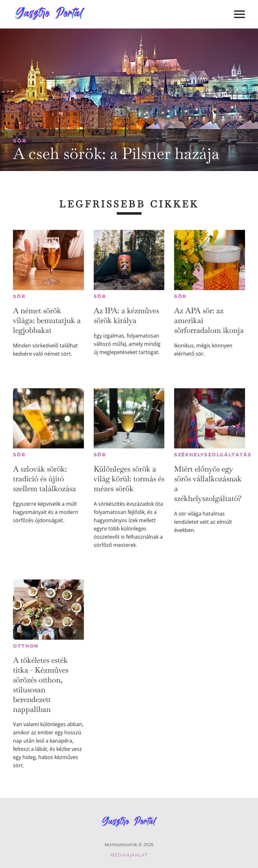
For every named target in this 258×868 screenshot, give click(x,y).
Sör (20, 141)
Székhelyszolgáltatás (213, 455)
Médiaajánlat (129, 855)
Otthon (26, 646)
